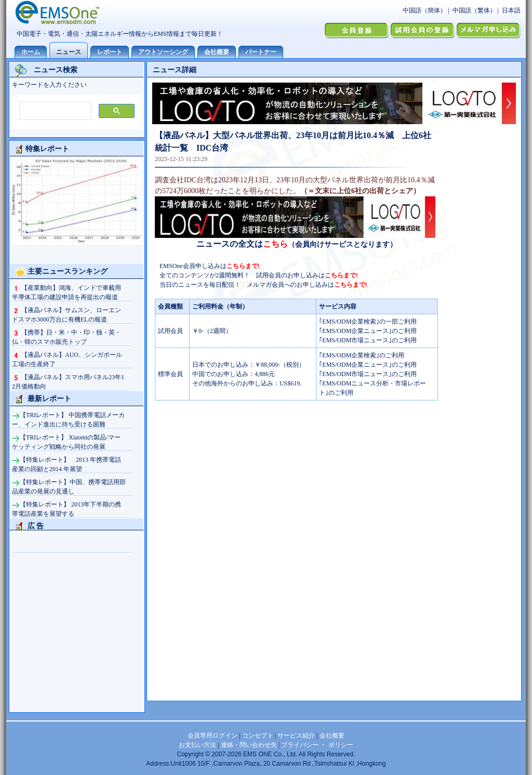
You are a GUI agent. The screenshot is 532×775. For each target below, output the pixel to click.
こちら (275, 244)
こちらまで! (243, 266)
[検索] (54, 111)
